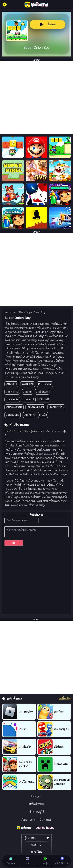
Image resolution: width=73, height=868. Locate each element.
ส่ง (14, 543)
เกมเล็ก (43, 415)
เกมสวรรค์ (29, 399)
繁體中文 (37, 845)
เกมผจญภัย (28, 384)
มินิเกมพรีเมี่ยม (56, 407)
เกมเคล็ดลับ (12, 399)
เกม (6, 312)
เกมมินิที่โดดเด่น (35, 407)
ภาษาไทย (37, 852)
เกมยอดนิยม (13, 415)
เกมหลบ (27, 392)
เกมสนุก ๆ (29, 415)
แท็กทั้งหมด (37, 804)
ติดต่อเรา (36, 796)
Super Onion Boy (36, 312)
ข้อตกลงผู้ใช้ (37, 812)
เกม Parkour (45, 384)
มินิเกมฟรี (44, 399)
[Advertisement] (36, 98)
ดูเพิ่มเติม (65, 698)
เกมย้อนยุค (42, 392)
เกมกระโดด (12, 392)
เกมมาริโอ (17, 312)
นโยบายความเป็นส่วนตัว (36, 820)
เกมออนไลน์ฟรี (14, 407)
